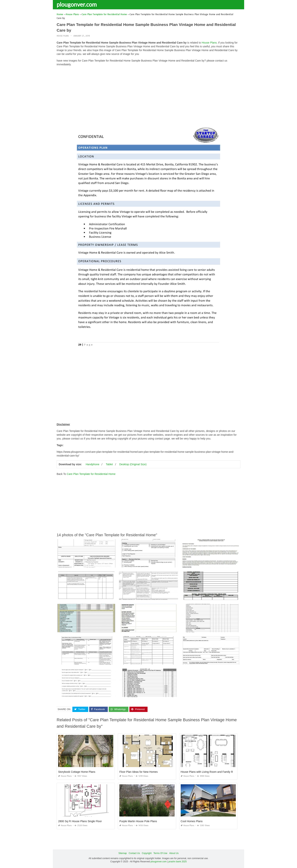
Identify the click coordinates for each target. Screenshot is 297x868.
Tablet (109, 464)
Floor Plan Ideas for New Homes (138, 772)
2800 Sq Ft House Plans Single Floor (80, 821)
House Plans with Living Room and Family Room (209, 772)
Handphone (92, 464)
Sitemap (123, 853)
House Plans (63, 36)
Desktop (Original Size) (133, 464)
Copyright (147, 853)
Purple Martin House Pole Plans (138, 821)
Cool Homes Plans (192, 821)
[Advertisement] (148, 96)
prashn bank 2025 (177, 862)
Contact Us (134, 853)
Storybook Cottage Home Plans (77, 772)
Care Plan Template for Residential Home (91, 474)
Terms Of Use (160, 853)
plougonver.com (77, 4)
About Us (174, 853)
